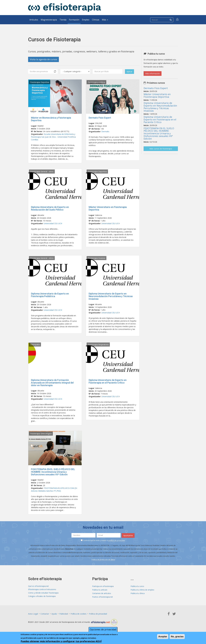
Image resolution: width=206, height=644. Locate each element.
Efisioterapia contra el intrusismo (42, 590)
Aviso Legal (33, 614)
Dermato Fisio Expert (100, 118)
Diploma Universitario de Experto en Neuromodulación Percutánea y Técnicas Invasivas (111, 296)
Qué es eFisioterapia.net (38, 586)
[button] (177, 20)
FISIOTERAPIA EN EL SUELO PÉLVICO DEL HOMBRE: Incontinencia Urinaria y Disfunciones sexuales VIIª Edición (53, 472)
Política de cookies (78, 614)
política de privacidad (117, 540)
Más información (153, 74)
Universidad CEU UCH (53, 224)
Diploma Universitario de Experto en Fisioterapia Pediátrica (50, 295)
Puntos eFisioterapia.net (103, 597)
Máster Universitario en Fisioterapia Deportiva (108, 209)
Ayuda (54, 614)
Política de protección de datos (103, 559)
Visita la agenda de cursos (45, 59)
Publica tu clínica (138, 593)
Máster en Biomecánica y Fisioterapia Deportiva (51, 119)
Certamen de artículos (102, 593)
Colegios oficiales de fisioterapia (42, 597)
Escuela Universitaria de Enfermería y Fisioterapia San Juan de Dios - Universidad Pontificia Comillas (53, 137)
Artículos (34, 20)
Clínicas (96, 20)
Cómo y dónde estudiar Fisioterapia (43, 593)
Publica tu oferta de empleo (142, 590)
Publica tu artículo (100, 590)
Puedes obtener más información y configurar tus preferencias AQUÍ (61, 641)
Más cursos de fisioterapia (161, 149)
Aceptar (163, 637)
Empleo (86, 20)
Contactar (45, 614)
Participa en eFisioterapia (103, 586)
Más (105, 20)
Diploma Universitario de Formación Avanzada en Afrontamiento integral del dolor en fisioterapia (52, 383)
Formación (74, 20)
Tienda (63, 20)
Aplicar (129, 72)
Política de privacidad (98, 614)
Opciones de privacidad (103, 629)
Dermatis (105, 132)
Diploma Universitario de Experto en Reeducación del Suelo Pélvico (50, 209)
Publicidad (64, 614)
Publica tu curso (137, 586)
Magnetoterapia (49, 20)
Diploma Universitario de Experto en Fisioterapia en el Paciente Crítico (108, 381)
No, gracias (177, 637)
